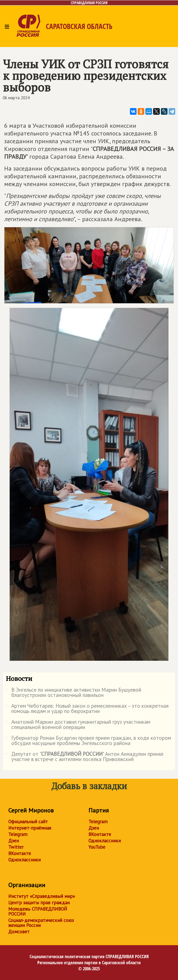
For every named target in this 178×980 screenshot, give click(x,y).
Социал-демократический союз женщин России (41, 923)
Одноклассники (24, 860)
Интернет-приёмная (30, 828)
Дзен (14, 841)
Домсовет (19, 932)
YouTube (97, 847)
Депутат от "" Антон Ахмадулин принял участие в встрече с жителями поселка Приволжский (85, 757)
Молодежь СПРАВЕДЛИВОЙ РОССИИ (38, 911)
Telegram (18, 834)
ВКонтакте (20, 853)
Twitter (16, 847)
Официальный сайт (28, 822)
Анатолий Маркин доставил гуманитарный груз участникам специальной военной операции (78, 725)
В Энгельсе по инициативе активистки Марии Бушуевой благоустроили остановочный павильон (74, 693)
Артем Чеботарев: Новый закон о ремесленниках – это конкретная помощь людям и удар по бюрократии (87, 709)
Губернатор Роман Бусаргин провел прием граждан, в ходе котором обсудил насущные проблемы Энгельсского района (88, 741)
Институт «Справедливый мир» (42, 896)
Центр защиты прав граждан (39, 903)
